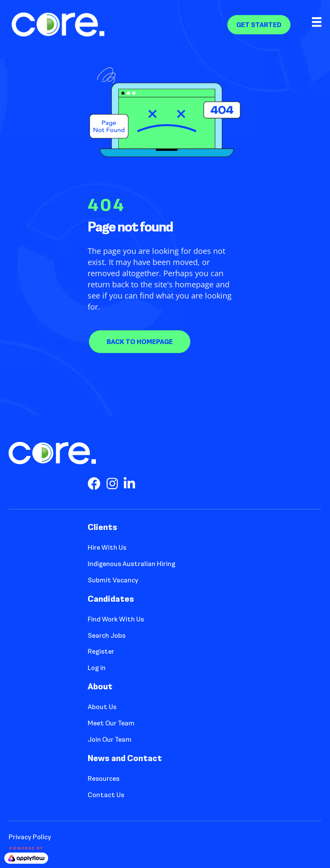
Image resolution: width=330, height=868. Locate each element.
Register (101, 651)
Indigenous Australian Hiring (131, 564)
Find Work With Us (116, 619)
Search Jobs (107, 635)
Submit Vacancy (113, 580)
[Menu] (309, 24)
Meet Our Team (111, 723)
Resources (104, 778)
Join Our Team (110, 739)
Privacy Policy (30, 837)
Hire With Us (107, 547)
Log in (97, 668)
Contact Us (106, 795)
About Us (102, 707)
